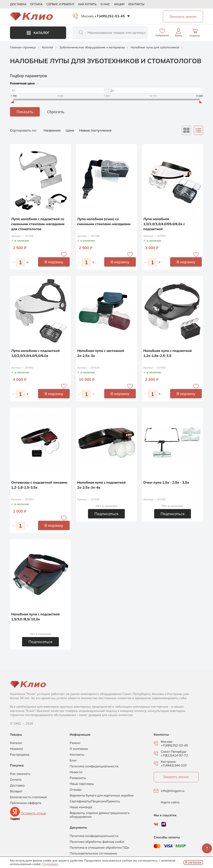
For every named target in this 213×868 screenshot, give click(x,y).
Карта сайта (170, 802)
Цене (70, 130)
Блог (73, 760)
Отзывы (76, 790)
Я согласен (193, 862)
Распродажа (20, 755)
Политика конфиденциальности (94, 766)
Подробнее (50, 864)
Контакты (136, 4)
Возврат (16, 791)
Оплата (36, 4)
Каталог (38, 33)
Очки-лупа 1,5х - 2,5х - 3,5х (166, 482)
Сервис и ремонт (60, 4)
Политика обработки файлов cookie (97, 842)
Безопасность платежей (28, 797)
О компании (79, 749)
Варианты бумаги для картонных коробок (102, 795)
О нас (105, 4)
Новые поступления (95, 130)
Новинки (17, 749)
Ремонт (75, 743)
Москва (87, 16)
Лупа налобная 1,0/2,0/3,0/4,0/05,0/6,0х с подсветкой (164, 224)
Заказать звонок (176, 777)
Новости (76, 772)
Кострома (168, 762)
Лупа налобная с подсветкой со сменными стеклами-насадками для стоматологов (38, 224)
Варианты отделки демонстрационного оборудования (100, 815)
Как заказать (20, 774)
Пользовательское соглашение (93, 853)
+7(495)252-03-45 (110, 16)
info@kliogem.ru (173, 791)
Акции (119, 4)
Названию (53, 130)
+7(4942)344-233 (174, 765)
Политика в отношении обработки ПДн (99, 848)
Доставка (18, 4)
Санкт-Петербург (174, 752)
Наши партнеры (82, 784)
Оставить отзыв (33, 813)
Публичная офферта (26, 803)
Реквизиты (78, 778)
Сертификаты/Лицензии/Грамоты (95, 801)
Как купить (87, 4)
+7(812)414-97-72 (174, 755)
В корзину (54, 262)
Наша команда (81, 807)
